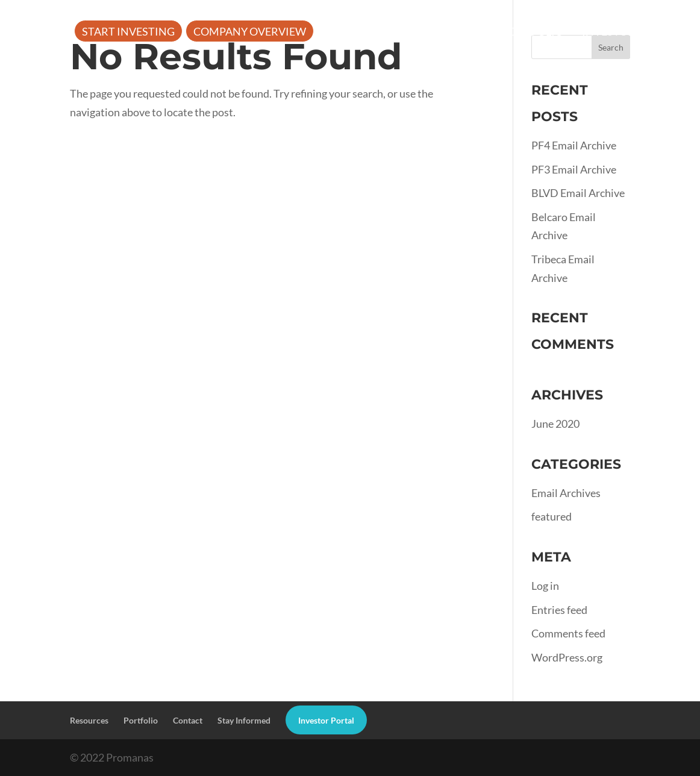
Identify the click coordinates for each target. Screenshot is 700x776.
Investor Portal (630, 33)
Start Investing (128, 33)
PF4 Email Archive (574, 145)
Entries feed (559, 610)
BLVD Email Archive (578, 193)
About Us (352, 33)
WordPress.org (567, 657)
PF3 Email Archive (574, 169)
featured (552, 516)
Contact (188, 720)
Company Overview (250, 33)
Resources (440, 33)
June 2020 (555, 424)
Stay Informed (244, 720)
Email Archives (566, 493)
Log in (545, 586)
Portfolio (533, 33)
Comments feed (568, 633)
